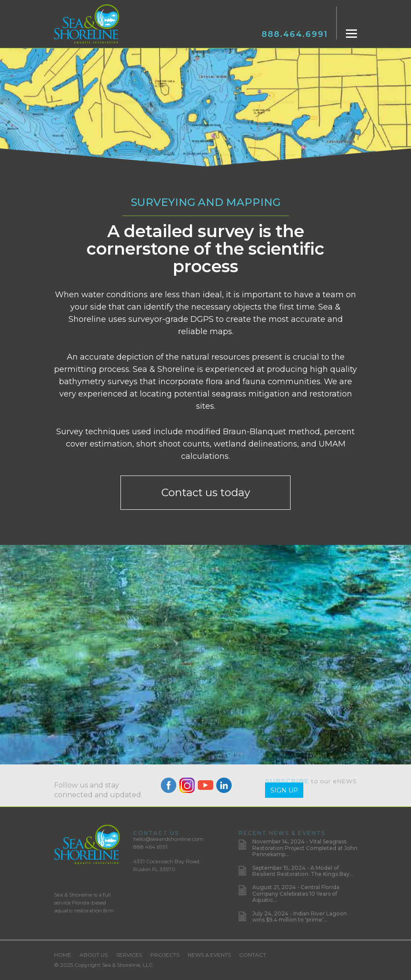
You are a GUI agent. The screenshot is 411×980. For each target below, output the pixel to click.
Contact (253, 955)
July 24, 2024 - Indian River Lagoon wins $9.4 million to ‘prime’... (300, 917)
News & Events (209, 955)
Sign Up (284, 790)
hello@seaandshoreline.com (168, 839)
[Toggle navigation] (351, 34)
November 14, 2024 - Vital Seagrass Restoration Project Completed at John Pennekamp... (305, 848)
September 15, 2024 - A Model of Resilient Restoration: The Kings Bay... (303, 871)
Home (63, 955)
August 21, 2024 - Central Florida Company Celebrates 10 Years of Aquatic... (296, 894)
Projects (165, 955)
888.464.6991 (295, 34)
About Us (94, 955)
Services (129, 955)
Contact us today (206, 492)
